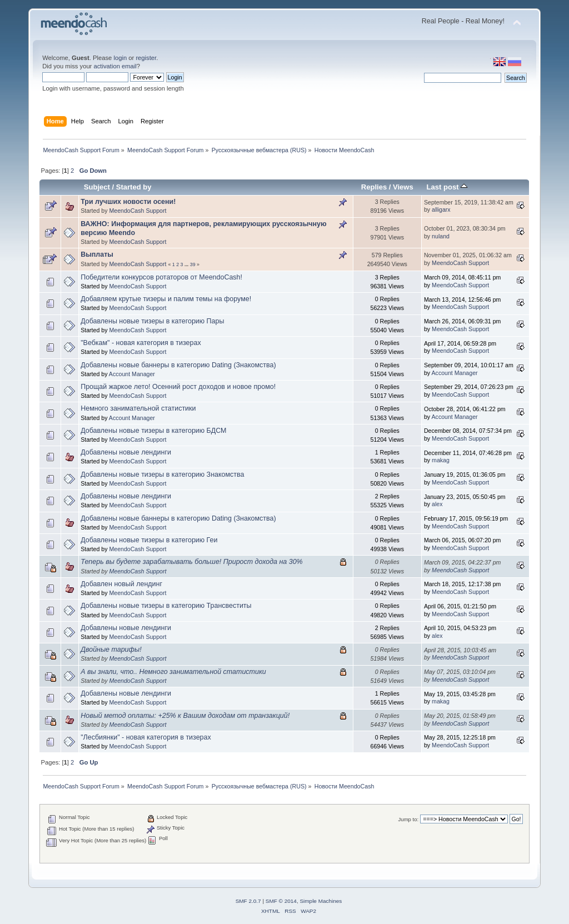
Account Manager (132, 374)
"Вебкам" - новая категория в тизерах (141, 343)
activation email (115, 66)
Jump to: (409, 819)
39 (193, 264)
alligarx (441, 209)
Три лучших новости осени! (128, 202)
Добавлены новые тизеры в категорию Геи (149, 540)
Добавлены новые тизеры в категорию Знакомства (162, 475)
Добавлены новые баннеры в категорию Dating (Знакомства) (178, 365)
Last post (447, 187)
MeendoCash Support (138, 211)
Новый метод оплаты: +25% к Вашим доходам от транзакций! (185, 716)
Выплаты (97, 254)
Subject (97, 187)
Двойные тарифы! (111, 650)
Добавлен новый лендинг (121, 584)
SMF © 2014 (281, 901)
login (120, 58)
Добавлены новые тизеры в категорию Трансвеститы (166, 606)
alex (437, 504)
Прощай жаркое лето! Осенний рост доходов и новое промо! (178, 387)
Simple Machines (321, 901)
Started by (134, 187)
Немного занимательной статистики (138, 408)
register (146, 58)
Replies (374, 187)
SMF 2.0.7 (248, 901)
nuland (441, 236)
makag (441, 460)
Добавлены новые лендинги (126, 452)
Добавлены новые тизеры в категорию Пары (152, 321)
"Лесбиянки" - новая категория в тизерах (146, 737)
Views (403, 187)
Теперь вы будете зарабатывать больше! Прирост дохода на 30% (192, 562)
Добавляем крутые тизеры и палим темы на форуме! (166, 299)
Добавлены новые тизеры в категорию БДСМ (153, 431)
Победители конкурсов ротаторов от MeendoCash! (161, 277)
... (187, 264)
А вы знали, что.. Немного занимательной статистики (173, 672)
